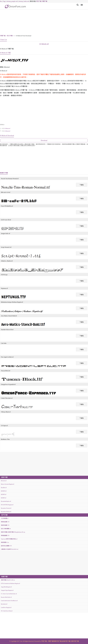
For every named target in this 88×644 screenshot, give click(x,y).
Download (44, 140)
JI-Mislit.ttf (44, 44)
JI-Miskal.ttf (7, 129)
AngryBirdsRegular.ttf (6, 587)
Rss (1, 1)
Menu (81, 4)
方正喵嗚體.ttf (5, 518)
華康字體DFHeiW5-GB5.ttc (8, 580)
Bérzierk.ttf (4, 481)
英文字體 (10, 36)
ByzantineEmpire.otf (6, 501)
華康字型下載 (57, 641)
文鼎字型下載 (75, 641)
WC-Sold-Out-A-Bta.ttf (7, 611)
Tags (4, 1)
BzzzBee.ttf (4, 488)
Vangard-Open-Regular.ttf (7, 590)
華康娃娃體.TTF (5, 522)
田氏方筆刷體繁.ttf (6, 529)
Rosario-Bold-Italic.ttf (6, 597)
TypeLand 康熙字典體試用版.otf (9, 539)
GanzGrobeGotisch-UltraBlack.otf (9, 601)
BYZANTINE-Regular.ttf (7, 505)
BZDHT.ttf (4, 494)
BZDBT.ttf (4, 498)
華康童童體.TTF (5, 536)
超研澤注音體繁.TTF (6, 546)
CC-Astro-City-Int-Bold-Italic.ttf (9, 594)
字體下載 (45, 1)
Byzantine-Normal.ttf (6, 508)
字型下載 (39, 1)
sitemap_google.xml (12, 1)
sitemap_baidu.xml (24, 1)
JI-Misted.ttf (7, 131)
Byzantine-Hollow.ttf (6, 512)
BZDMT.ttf (4, 491)
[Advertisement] (44, 22)
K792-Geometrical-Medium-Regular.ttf (10, 583)
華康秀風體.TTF (5, 525)
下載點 (82, 185)
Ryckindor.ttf (4, 604)
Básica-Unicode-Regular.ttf (8, 484)
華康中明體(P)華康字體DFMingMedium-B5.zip (13, 532)
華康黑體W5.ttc (5, 542)
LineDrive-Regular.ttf (6, 608)
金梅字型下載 (66, 641)
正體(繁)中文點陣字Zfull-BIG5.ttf (10, 549)
